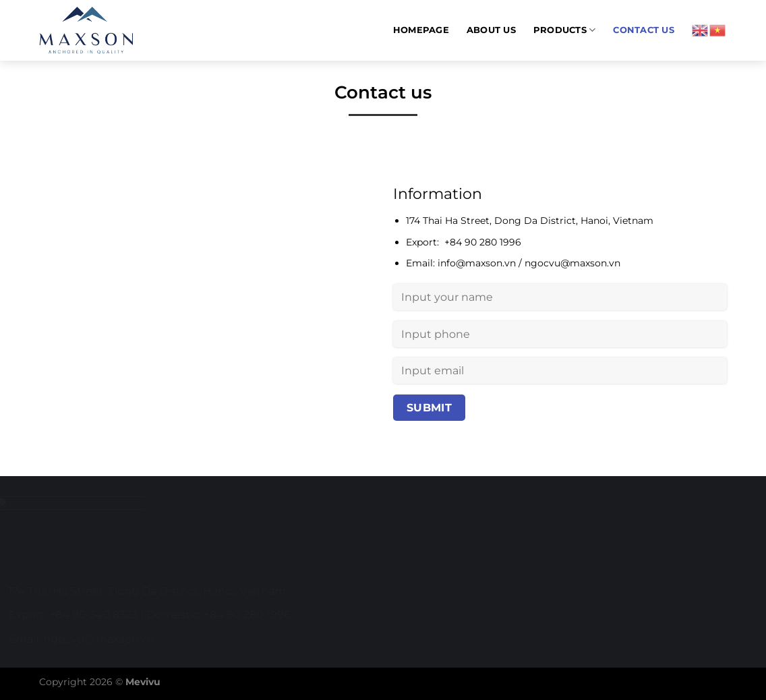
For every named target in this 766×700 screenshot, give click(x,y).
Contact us (644, 30)
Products (565, 30)
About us (491, 30)
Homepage (421, 30)
